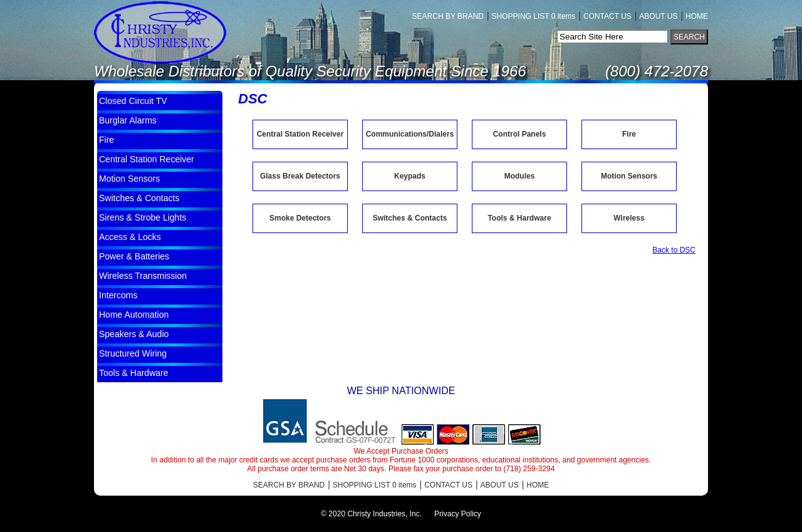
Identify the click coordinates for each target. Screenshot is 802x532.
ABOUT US (658, 16)
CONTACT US (607, 16)
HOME (697, 16)
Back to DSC (674, 250)
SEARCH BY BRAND (448, 16)
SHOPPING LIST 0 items (534, 16)
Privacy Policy (458, 514)
